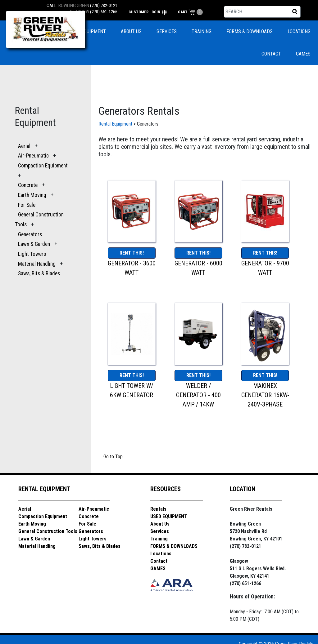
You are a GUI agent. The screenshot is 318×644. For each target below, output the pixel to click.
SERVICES (167, 31)
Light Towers (32, 254)
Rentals (158, 509)
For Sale (27, 205)
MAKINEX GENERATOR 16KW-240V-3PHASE (265, 395)
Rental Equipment (115, 124)
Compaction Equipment (43, 166)
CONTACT (271, 54)
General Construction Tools (48, 531)
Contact (159, 561)
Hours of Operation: (252, 596)
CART (187, 12)
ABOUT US (131, 31)
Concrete (28, 185)
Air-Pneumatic (34, 156)
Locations (161, 554)
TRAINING (202, 31)
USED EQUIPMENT (87, 31)
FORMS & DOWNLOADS (250, 31)
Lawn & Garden (34, 244)
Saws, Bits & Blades (39, 273)
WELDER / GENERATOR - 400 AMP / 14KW (198, 395)
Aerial (24, 146)
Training (159, 539)
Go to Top (113, 457)
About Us (160, 524)
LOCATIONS (299, 31)
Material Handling (37, 264)
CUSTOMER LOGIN (148, 12)
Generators (30, 234)
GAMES (303, 54)
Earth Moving (32, 195)
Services (160, 531)
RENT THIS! (132, 253)
